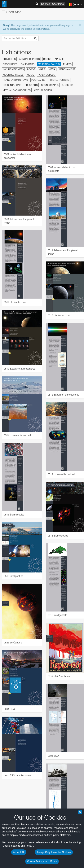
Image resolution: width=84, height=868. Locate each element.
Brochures (10, 64)
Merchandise (67, 69)
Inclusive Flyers (13, 69)
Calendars (28, 64)
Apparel (60, 59)
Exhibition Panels (49, 64)
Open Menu (13, 12)
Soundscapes (50, 85)
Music (31, 75)
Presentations (12, 85)
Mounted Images (13, 75)
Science (46, 4)
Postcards (38, 80)
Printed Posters (59, 80)
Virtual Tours (43, 90)
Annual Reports (29, 59)
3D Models (9, 59)
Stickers (68, 85)
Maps (42, 69)
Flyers (67, 64)
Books (47, 59)
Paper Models (46, 75)
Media (52, 69)
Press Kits (31, 85)
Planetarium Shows (15, 80)
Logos (31, 69)
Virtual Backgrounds (17, 90)
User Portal (58, 4)
